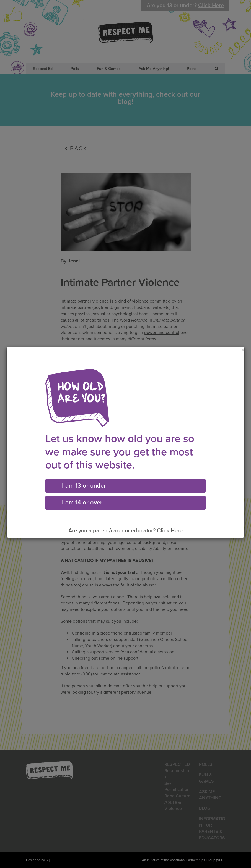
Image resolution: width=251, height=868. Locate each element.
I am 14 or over (82, 503)
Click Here (170, 531)
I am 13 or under (84, 486)
